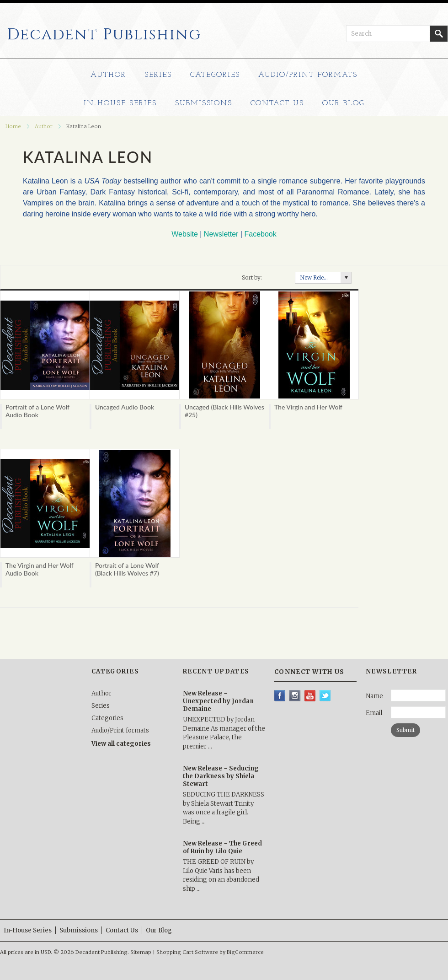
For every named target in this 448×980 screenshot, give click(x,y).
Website (185, 234)
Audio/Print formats (308, 75)
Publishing (104, 35)
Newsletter (221, 234)
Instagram (295, 696)
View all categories (121, 744)
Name (374, 696)
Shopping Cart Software (187, 952)
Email (374, 713)
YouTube (310, 696)
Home (13, 126)
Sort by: (252, 277)
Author (108, 75)
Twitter (325, 696)
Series (158, 75)
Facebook (260, 234)
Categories (215, 75)
